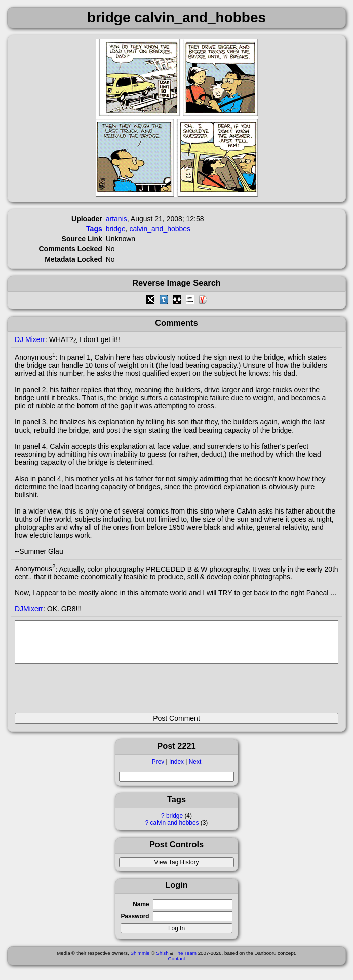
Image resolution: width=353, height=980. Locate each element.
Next (195, 770)
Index (176, 770)
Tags (94, 229)
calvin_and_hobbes (160, 229)
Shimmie (140, 961)
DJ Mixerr (30, 339)
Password (135, 924)
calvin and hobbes (175, 830)
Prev (158, 770)
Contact (177, 966)
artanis (116, 219)
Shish (162, 961)
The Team (186, 961)
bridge (174, 823)
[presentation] (92, 693)
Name (141, 912)
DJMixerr (29, 609)
